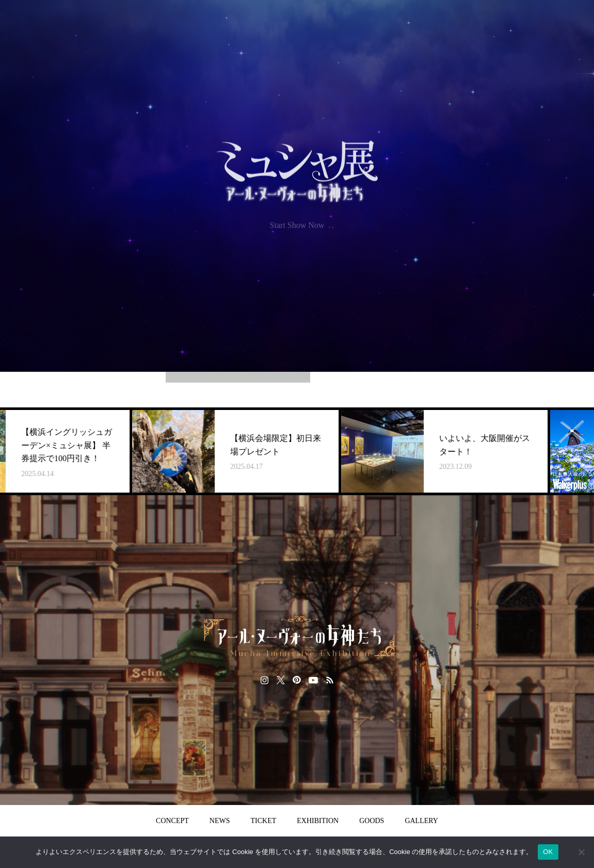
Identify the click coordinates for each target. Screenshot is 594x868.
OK (548, 852)
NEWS (220, 821)
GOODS (372, 821)
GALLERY (421, 821)
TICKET (264, 821)
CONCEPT (172, 821)
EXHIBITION (318, 821)
